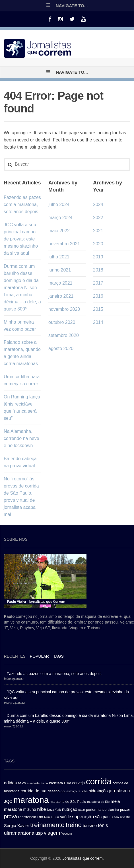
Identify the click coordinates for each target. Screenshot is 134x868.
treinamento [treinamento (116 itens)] (47, 825)
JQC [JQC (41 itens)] (8, 801)
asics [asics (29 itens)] (22, 783)
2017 (98, 283)
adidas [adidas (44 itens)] (10, 783)
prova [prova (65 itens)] (11, 816)
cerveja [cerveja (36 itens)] (79, 783)
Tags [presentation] (58, 656)
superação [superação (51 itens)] (83, 817)
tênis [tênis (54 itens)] (103, 825)
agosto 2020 (61, 348)
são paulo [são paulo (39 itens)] (104, 817)
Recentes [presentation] (15, 656)
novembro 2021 (64, 244)
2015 (98, 309)
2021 (98, 231)
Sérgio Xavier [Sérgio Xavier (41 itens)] (17, 826)
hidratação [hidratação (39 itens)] (98, 791)
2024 (98, 204)
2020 (98, 244)
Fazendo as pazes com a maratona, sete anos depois (22, 204)
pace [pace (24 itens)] (82, 810)
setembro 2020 (64, 335)
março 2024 (60, 218)
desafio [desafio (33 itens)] (53, 791)
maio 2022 (59, 231)
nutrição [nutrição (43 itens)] (70, 809)
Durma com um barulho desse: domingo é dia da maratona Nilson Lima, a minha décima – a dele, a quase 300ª (22, 288)
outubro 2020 (62, 322)
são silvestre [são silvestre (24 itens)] (122, 817)
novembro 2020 (64, 309)
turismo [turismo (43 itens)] (90, 825)
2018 (98, 270)
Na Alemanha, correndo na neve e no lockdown (21, 438)
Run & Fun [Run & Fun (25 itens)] (51, 817)
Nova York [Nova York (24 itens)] (54, 810)
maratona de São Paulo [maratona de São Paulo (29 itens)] (68, 802)
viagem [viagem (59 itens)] (52, 833)
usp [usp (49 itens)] (39, 833)
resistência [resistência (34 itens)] (27, 817)
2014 (98, 322)
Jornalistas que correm (83, 858)
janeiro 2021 (61, 296)
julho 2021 (59, 257)
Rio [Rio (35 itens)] (40, 817)
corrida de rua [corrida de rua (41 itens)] (34, 791)
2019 (98, 257)
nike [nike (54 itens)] (41, 809)
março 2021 (60, 283)
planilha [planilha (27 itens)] (113, 810)
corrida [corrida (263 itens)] (99, 781)
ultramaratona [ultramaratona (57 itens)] (19, 833)
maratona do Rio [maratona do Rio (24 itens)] (98, 802)
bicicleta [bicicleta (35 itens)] (56, 783)
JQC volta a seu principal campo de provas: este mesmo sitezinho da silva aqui (21, 239)
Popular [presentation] (39, 656)
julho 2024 (59, 204)
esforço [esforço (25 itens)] (72, 791)
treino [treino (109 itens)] (74, 825)
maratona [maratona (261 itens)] (31, 800)
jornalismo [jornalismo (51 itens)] (119, 791)
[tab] (15, 657)
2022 (98, 218)
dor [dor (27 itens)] (63, 791)
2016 (98, 296)
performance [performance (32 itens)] (96, 810)
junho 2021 (60, 270)
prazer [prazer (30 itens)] (125, 810)
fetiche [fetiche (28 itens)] (83, 791)
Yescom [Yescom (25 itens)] (67, 834)
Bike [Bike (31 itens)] (68, 783)
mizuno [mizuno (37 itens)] (30, 809)
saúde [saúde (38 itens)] (66, 817)
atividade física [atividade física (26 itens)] (37, 783)
